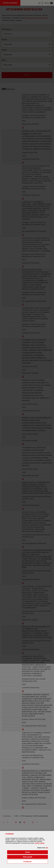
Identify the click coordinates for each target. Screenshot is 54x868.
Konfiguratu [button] (36, 861)
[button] (47, 848)
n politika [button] (40, 843)
